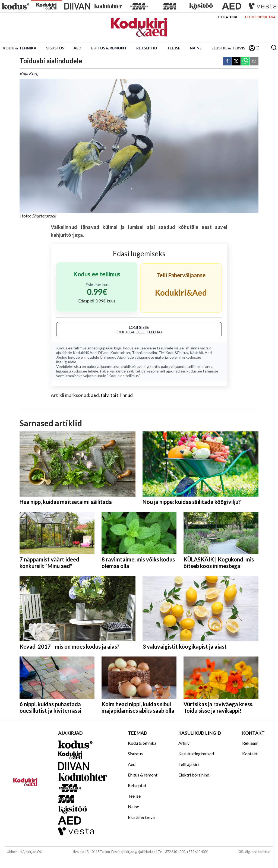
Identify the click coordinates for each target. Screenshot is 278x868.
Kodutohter (120, 353)
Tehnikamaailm (144, 353)
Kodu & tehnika (20, 48)
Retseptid (147, 48)
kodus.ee (131, 348)
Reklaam (250, 743)
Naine (196, 48)
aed (95, 395)
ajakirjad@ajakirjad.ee (138, 852)
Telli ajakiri (227, 17)
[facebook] (227, 61)
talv (105, 395)
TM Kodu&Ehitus (173, 353)
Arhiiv (184, 743)
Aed (78, 48)
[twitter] (236, 61)
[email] (254, 61)
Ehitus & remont (109, 48)
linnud (127, 395)
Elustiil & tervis (228, 48)
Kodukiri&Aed (85, 353)
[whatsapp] (245, 61)
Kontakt (250, 754)
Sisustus (55, 48)
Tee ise (174, 48)
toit (114, 395)
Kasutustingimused (196, 754)
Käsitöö (196, 353)
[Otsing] (274, 48)
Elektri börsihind (194, 775)
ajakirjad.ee (176, 371)
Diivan (103, 353)
